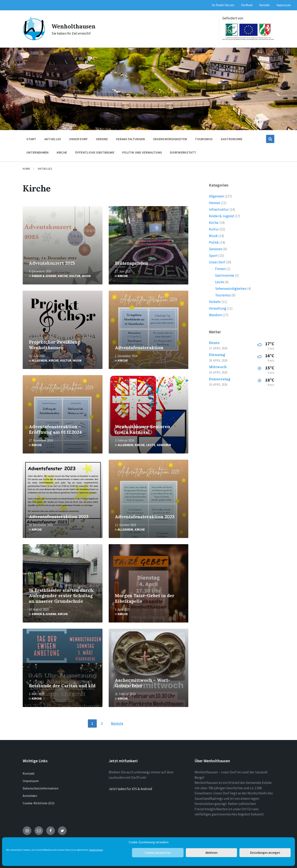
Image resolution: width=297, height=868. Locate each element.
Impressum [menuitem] (284, 5)
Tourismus (223, 295)
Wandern (216, 315)
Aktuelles (45, 169)
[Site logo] (34, 39)
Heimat (214, 203)
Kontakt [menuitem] (265, 5)
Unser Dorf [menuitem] (78, 139)
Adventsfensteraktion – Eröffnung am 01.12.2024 (55, 429)
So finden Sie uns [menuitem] (223, 5)
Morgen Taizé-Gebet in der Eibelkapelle (145, 598)
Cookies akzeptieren (158, 853)
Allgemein (39, 360)
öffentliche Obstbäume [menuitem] (95, 152)
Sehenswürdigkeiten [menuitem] (170, 139)
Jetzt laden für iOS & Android (130, 789)
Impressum (31, 781)
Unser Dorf (217, 262)
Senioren (164, 445)
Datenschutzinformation (41, 788)
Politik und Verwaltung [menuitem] (142, 152)
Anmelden (30, 796)
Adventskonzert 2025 (52, 263)
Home (26, 169)
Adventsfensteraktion (139, 348)
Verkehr (215, 302)
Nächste (117, 724)
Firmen (220, 269)
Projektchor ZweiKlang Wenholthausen (54, 345)
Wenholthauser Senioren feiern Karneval (143, 429)
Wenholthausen (75, 26)
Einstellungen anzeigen (265, 853)
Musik (86, 276)
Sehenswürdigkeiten (231, 289)
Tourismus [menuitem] (204, 139)
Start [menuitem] (31, 139)
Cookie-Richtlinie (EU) (38, 803)
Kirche (63, 276)
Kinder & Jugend (44, 276)
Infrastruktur (219, 209)
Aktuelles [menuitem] (53, 139)
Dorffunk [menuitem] (247, 5)
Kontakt (29, 773)
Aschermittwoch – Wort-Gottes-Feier (143, 683)
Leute (151, 445)
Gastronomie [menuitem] (232, 139)
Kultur (75, 276)
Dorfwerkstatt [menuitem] (183, 152)
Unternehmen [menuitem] (38, 152)
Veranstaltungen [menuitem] (130, 139)
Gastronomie (225, 275)
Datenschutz (96, 850)
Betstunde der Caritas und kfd (62, 686)
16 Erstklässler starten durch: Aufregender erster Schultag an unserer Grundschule (62, 596)
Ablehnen (212, 853)
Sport (213, 256)
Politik (214, 242)
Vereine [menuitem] (102, 139)
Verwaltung (218, 308)
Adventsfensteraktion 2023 (59, 517)
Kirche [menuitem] (62, 152)
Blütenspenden (131, 263)
